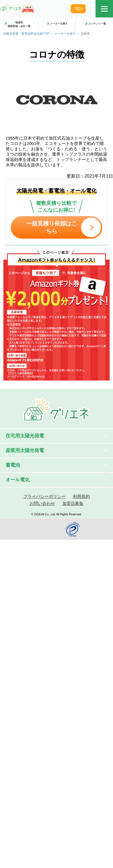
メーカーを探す (65, 33)
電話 (80, 9)
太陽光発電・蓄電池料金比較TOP (26, 33)
